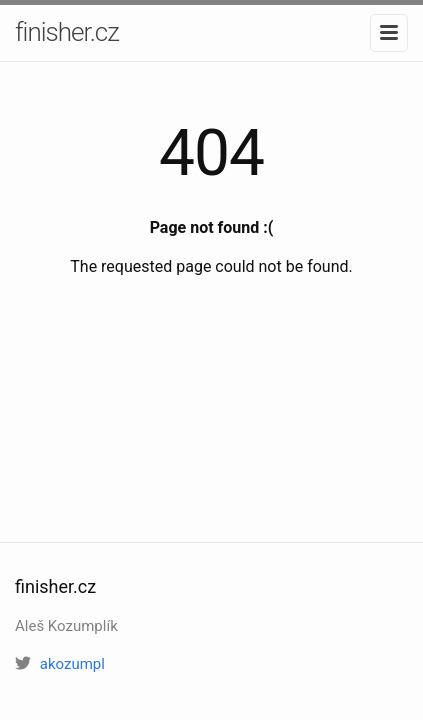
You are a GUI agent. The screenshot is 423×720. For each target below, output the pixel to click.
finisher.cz (67, 32)
